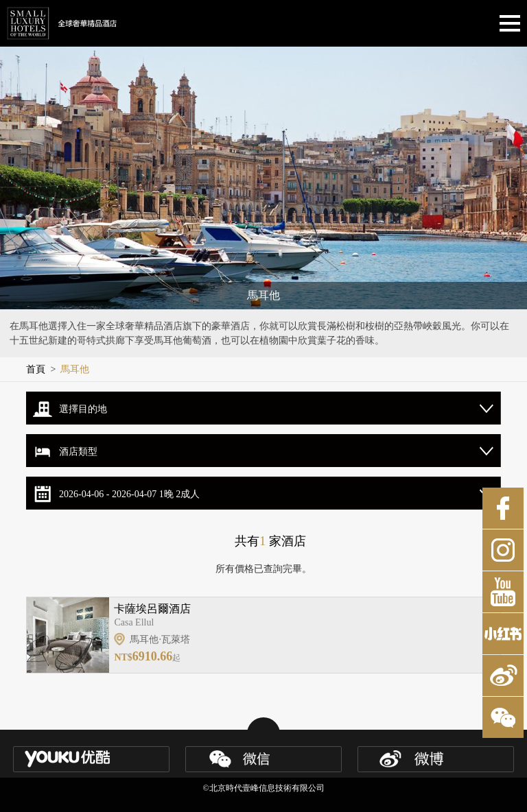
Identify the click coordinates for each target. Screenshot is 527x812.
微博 (503, 676)
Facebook (503, 508)
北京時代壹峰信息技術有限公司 (267, 788)
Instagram (503, 550)
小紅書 (503, 634)
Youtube (503, 592)
